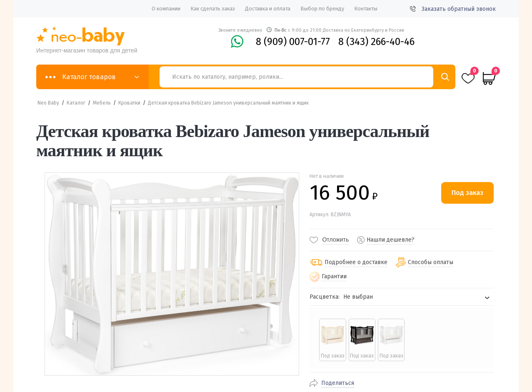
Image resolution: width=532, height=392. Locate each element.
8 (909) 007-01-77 (293, 42)
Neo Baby (48, 103)
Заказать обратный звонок (453, 9)
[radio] (332, 340)
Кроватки (129, 103)
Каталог (76, 103)
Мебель (102, 103)
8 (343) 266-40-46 (376, 42)
